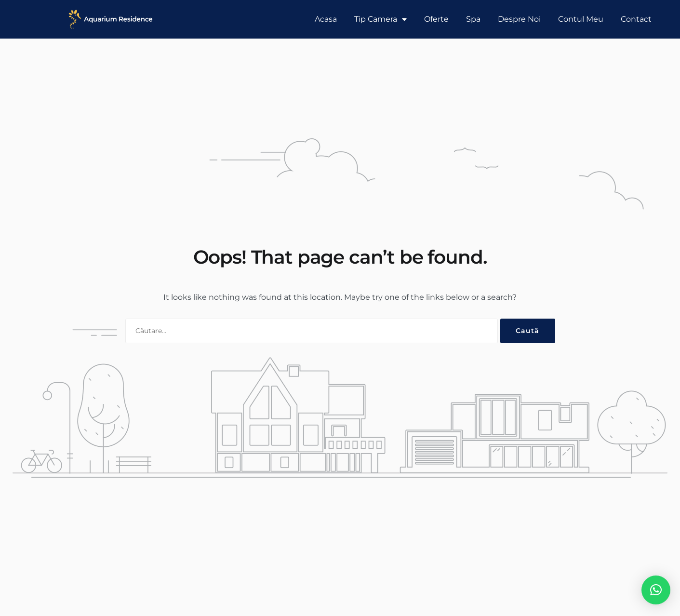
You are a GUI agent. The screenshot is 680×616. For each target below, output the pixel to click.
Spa (473, 19)
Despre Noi (519, 19)
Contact (636, 19)
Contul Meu (581, 19)
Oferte (436, 19)
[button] (656, 590)
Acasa (326, 19)
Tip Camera (380, 19)
